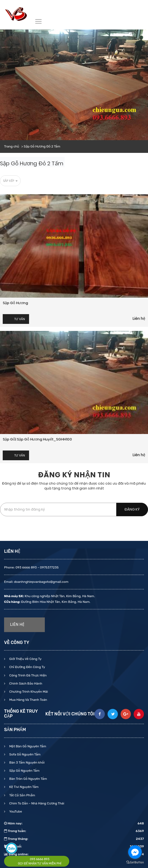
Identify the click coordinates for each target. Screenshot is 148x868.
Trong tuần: (74, 831)
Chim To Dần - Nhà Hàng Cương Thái (36, 803)
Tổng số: (74, 846)
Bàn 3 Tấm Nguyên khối (26, 762)
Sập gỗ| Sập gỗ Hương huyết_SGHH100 (37, 439)
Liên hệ (139, 318)
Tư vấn (20, 319)
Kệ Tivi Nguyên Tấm (23, 787)
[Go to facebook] (135, 852)
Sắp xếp (10, 181)
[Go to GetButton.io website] (135, 862)
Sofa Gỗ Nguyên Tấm (24, 754)
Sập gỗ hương (15, 303)
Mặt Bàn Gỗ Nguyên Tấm (27, 746)
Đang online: (74, 854)
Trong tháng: (74, 839)
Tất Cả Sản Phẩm (22, 795)
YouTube (15, 811)
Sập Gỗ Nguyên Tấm (24, 771)
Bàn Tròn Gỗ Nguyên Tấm (28, 779)
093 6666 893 (40, 859)
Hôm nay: (74, 823)
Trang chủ (12, 146)
